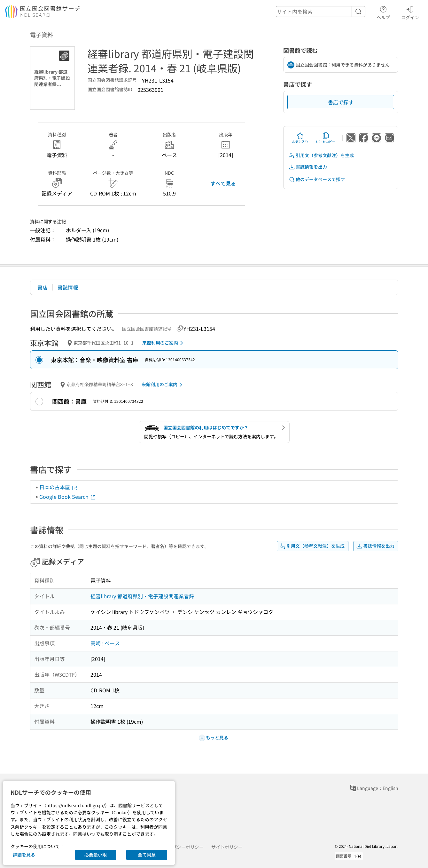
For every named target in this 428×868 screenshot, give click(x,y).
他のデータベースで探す (317, 179)
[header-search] (321, 12)
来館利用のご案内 (164, 343)
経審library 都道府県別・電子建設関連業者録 (142, 596)
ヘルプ (383, 12)
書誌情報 (68, 287)
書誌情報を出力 (308, 167)
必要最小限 (96, 855)
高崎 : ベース (105, 643)
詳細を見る (24, 855)
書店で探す (341, 102)
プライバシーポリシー (181, 847)
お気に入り (300, 138)
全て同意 (147, 855)
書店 (43, 287)
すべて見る (223, 183)
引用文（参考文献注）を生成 (321, 155)
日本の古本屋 (58, 487)
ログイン (410, 12)
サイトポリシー (227, 847)
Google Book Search (68, 497)
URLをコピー (326, 138)
